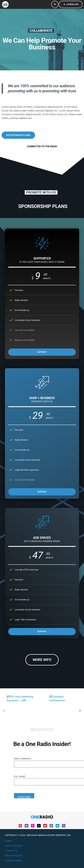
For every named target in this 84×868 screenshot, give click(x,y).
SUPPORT (42, 352)
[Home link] (5, 4)
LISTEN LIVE (71, 4)
